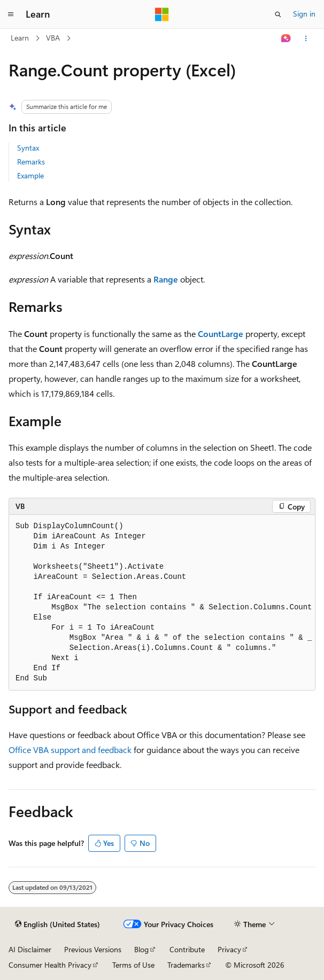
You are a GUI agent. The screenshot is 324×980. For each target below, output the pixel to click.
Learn (20, 38)
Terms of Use (133, 965)
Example (30, 175)
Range (166, 279)
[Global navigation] (11, 14)
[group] (162, 603)
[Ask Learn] (286, 38)
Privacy (229, 949)
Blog (141, 949)
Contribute (187, 949)
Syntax (28, 148)
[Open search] (278, 14)
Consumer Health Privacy (50, 965)
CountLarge (221, 334)
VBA (53, 38)
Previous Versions (93, 949)
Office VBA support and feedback (70, 750)
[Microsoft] (162, 14)
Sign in (304, 14)
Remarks (31, 162)
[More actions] (306, 38)
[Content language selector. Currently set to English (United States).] (57, 924)
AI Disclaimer (30, 949)
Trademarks (186, 965)
